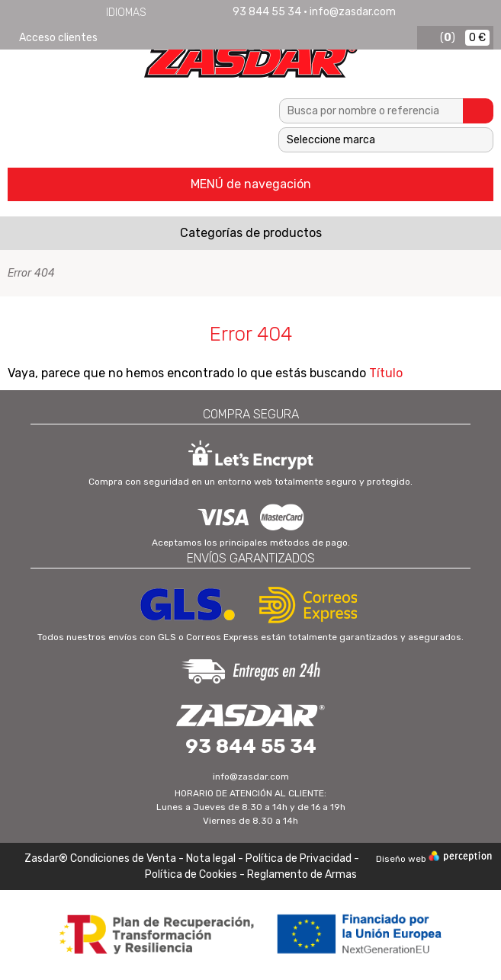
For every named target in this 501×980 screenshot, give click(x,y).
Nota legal (212, 858)
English (178, 12)
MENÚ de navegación (251, 184)
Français (198, 12)
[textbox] (371, 111)
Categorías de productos (251, 233)
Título (386, 373)
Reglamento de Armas (302, 874)
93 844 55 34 (267, 12)
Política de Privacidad (299, 858)
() (448, 38)
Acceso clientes (58, 38)
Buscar (478, 111)
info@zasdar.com (353, 12)
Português (217, 12)
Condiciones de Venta (123, 858)
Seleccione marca (331, 140)
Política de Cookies (191, 874)
